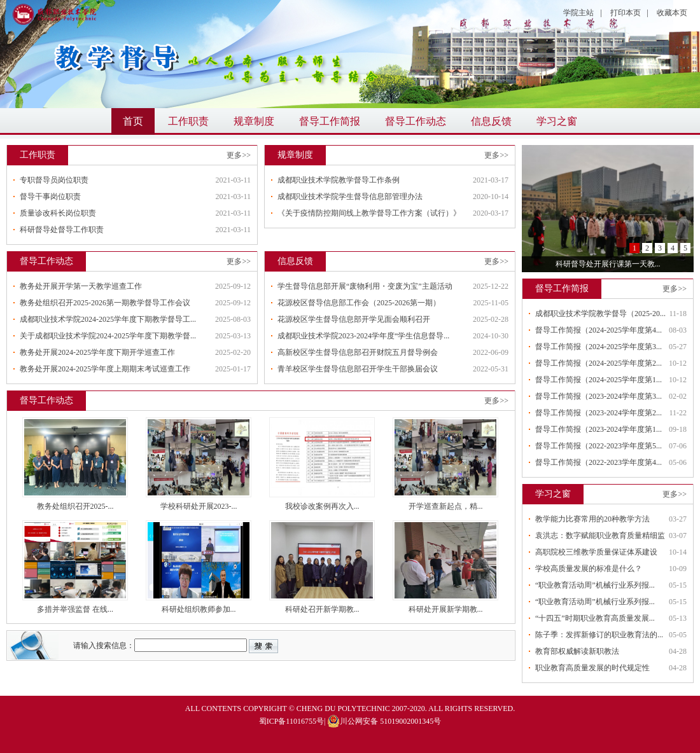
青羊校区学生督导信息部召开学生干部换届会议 (358, 369)
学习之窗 (557, 121)
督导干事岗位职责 (50, 197)
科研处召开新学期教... (322, 609)
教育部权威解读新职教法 (577, 651)
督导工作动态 (416, 121)
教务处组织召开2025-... (75, 506)
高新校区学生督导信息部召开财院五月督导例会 (358, 352)
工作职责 (188, 121)
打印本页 (626, 13)
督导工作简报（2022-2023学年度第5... (598, 446)
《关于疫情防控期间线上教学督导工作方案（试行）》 (369, 213)
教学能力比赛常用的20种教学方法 (592, 519)
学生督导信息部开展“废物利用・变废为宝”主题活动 (365, 286)
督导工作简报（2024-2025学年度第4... (598, 330)
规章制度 (254, 121)
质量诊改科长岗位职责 (58, 213)
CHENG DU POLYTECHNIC (343, 708)
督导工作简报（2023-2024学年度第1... (598, 429)
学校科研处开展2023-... (199, 506)
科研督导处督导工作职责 (62, 230)
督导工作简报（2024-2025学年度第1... (598, 380)
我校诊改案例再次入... (322, 506)
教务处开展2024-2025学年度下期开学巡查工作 (97, 352)
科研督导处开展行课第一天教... (608, 264)
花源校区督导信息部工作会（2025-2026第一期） (359, 303)
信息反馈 (491, 121)
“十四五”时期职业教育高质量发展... (595, 618)
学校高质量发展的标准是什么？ (589, 569)
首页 (133, 121)
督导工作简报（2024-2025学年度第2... (598, 363)
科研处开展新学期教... (446, 609)
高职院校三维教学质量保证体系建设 (596, 552)
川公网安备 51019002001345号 (384, 721)
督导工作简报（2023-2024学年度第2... (598, 413)
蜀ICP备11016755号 (291, 721)
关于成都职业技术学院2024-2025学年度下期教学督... (108, 336)
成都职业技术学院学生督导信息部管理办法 (350, 197)
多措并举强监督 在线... (75, 609)
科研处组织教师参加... (199, 609)
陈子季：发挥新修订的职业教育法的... (599, 635)
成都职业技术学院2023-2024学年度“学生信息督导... (363, 336)
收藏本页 (672, 13)
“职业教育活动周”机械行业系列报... (595, 585)
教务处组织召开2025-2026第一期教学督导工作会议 (105, 303)
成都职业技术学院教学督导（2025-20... (600, 314)
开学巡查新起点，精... (446, 506)
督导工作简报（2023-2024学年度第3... (598, 396)
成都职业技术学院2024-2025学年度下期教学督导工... (108, 319)
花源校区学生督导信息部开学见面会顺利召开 (354, 319)
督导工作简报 (330, 121)
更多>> (239, 155)
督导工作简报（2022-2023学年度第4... (598, 462)
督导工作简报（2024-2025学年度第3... (598, 347)
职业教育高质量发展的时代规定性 (592, 668)
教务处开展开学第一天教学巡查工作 (81, 286)
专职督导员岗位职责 (54, 180)
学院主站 (578, 13)
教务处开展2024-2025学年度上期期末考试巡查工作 (105, 369)
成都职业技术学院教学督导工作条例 (339, 180)
